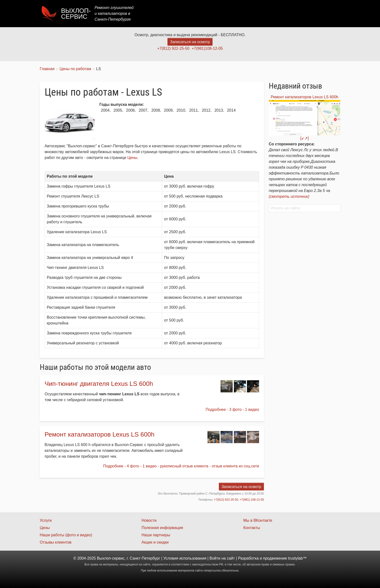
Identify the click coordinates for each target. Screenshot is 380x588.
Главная (210, 13)
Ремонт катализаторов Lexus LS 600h (99, 434)
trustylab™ (297, 558)
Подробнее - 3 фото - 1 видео (232, 410)
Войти (215, 558)
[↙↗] (305, 138)
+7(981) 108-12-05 (252, 500)
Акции (271, 13)
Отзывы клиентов (56, 542)
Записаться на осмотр (190, 42)
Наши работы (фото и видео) (66, 535)
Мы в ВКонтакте (258, 520)
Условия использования (185, 558)
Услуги (232, 13)
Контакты (327, 13)
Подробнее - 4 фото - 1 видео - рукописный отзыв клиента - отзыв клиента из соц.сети (181, 466)
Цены (252, 13)
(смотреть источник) (289, 196)
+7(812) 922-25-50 (173, 48)
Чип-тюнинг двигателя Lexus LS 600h (99, 384)
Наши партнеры (156, 535)
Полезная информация (162, 528)
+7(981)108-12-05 (207, 48)
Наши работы (297, 13)
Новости (149, 520)
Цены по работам (75, 69)
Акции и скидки (155, 542)
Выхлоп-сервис (76, 14)
